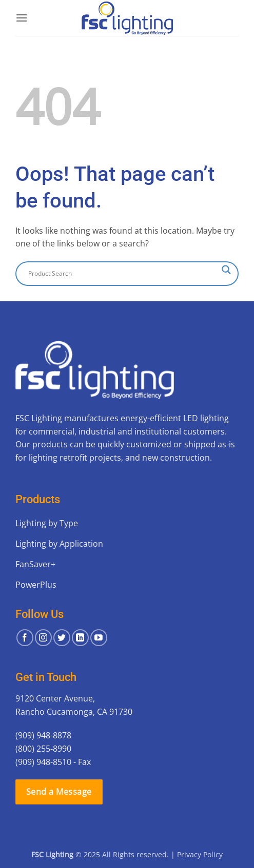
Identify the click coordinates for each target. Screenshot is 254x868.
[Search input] (122, 274)
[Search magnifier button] (226, 270)
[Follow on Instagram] (43, 638)
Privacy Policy (200, 854)
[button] (22, 18)
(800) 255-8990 (43, 749)
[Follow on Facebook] (25, 638)
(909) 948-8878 (43, 735)
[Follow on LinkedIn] (80, 638)
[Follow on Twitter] (62, 638)
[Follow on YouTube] (99, 638)
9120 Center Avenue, (55, 698)
